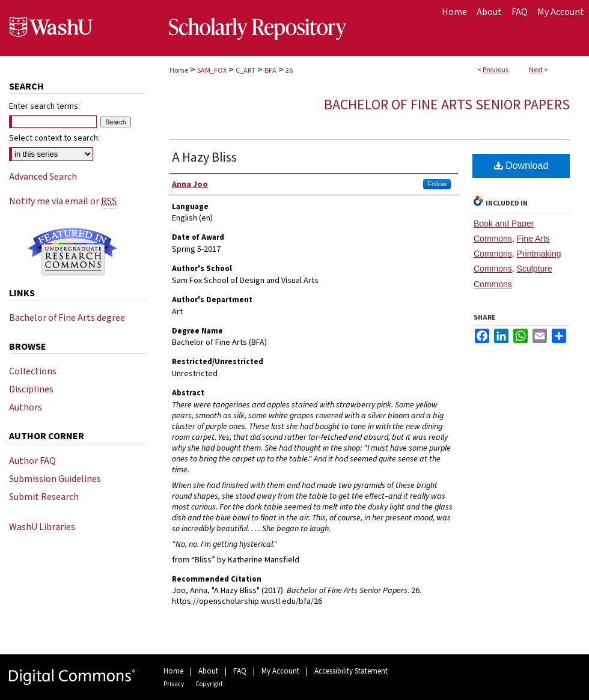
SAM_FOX (212, 71)
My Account (280, 671)
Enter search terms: (44, 106)
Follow (437, 184)
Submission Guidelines (55, 479)
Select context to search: (54, 138)
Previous (496, 70)
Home (179, 71)
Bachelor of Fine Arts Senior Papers (447, 105)
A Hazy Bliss (204, 157)
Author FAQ (32, 461)
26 (289, 71)
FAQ (240, 671)
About (208, 671)
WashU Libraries (42, 527)
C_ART (246, 71)
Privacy (174, 684)
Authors (26, 407)
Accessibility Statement (351, 671)
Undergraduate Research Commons (72, 252)
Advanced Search (43, 177)
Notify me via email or (63, 201)
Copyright (209, 684)
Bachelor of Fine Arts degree (67, 318)
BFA (270, 71)
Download (521, 166)
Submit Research (44, 497)
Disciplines (31, 389)
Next (536, 70)
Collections (33, 371)
